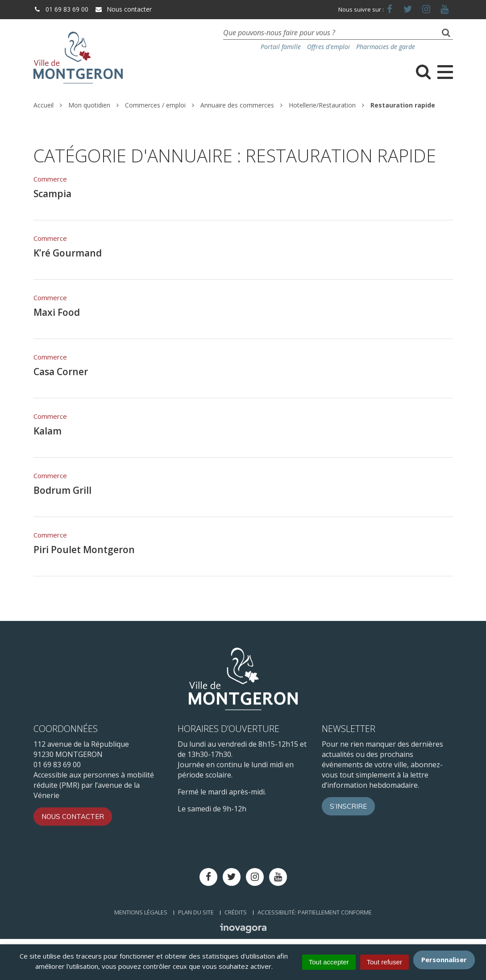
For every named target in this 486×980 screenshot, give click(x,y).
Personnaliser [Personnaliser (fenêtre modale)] (444, 959)
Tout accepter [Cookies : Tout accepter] (329, 962)
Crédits (236, 912)
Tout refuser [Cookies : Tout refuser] (384, 962)
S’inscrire (348, 806)
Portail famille (281, 47)
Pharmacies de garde (386, 47)
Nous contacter (123, 9)
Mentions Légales (141, 912)
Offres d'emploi (328, 47)
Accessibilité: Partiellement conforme (315, 912)
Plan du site (196, 912)
